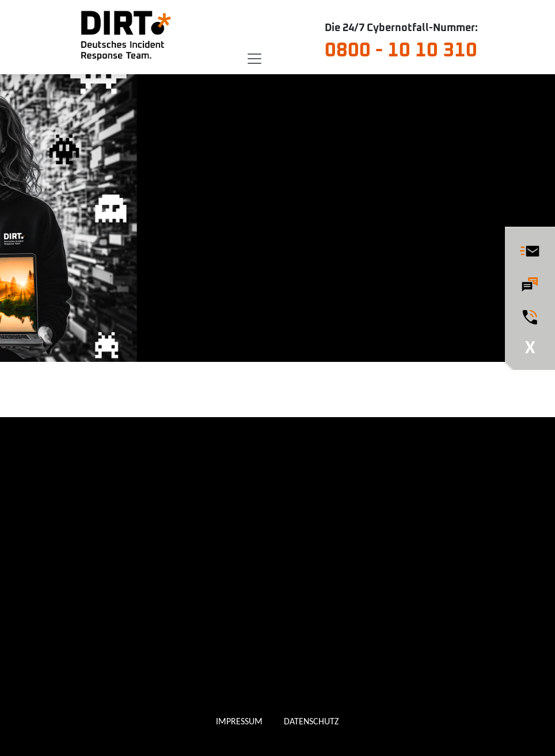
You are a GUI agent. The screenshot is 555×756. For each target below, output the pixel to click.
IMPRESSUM (239, 721)
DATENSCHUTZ (311, 721)
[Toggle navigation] (254, 59)
